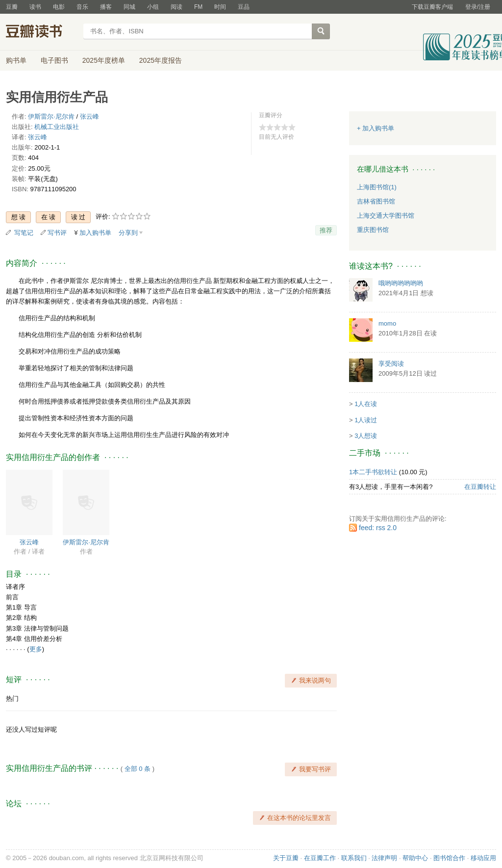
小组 (153, 7)
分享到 (128, 233)
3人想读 (366, 436)
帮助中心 (415, 858)
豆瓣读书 (41, 32)
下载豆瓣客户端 (432, 7)
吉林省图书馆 (376, 201)
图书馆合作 (449, 858)
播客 (106, 7)
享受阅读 (391, 364)
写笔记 (24, 233)
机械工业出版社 (57, 127)
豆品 (244, 7)
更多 (36, 649)
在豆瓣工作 (320, 858)
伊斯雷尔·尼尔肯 (51, 116)
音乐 (82, 7)
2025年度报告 (161, 60)
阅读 (176, 7)
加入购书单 (95, 233)
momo (387, 323)
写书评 (57, 233)
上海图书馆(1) (377, 187)
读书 (35, 7)
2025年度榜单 (104, 60)
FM (198, 7)
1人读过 (366, 420)
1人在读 (366, 404)
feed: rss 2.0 (378, 528)
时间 (220, 7)
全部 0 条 (138, 769)
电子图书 (54, 60)
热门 (12, 699)
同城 (129, 7)
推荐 (326, 230)
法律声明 (384, 858)
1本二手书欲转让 (373, 472)
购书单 (16, 60)
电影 (59, 7)
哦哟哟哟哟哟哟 (401, 283)
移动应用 (483, 858)
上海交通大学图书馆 (386, 216)
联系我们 (354, 858)
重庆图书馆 (373, 230)
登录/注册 (478, 7)
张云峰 (89, 116)
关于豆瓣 (286, 858)
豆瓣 (12, 7)
